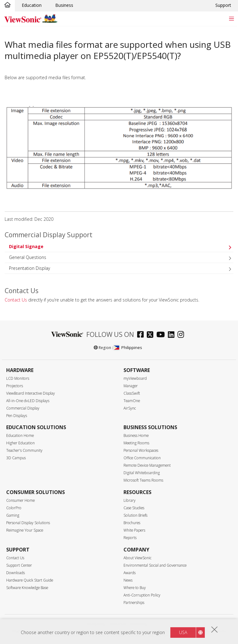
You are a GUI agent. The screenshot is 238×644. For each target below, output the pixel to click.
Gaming (13, 515)
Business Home (136, 435)
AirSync (130, 408)
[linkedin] (173, 335)
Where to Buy (135, 588)
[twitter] (152, 335)
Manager (131, 386)
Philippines (128, 347)
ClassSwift (132, 393)
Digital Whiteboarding (142, 473)
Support (223, 5)
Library (130, 500)
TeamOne (132, 401)
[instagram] (182, 335)
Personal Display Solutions (28, 523)
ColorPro (14, 508)
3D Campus (16, 458)
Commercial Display (23, 408)
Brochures (132, 523)
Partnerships (134, 603)
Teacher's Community (24, 450)
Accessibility (139, 624)
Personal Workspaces (141, 450)
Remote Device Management (147, 465)
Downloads (16, 573)
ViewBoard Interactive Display (31, 393)
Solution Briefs (135, 515)
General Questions (28, 257)
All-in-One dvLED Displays (28, 401)
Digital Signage (26, 246)
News (128, 580)
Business (64, 5)
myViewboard (135, 378)
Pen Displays (17, 416)
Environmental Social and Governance (155, 565)
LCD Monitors (18, 378)
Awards (130, 573)
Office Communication (142, 458)
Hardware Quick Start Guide (30, 580)
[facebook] (142, 335)
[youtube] (162, 335)
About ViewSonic (137, 558)
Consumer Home (20, 500)
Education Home (20, 435)
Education (32, 5)
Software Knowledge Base (27, 588)
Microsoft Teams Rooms (143, 480)
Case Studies (134, 508)
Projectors (15, 386)
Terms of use (118, 624)
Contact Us (16, 300)
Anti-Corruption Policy (142, 595)
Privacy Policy (96, 624)
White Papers (134, 530)
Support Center (19, 565)
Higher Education (20, 443)
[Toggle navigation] (231, 18)
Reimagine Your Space (25, 530)
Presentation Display (29, 268)
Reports (130, 538)
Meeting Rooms (136, 443)
